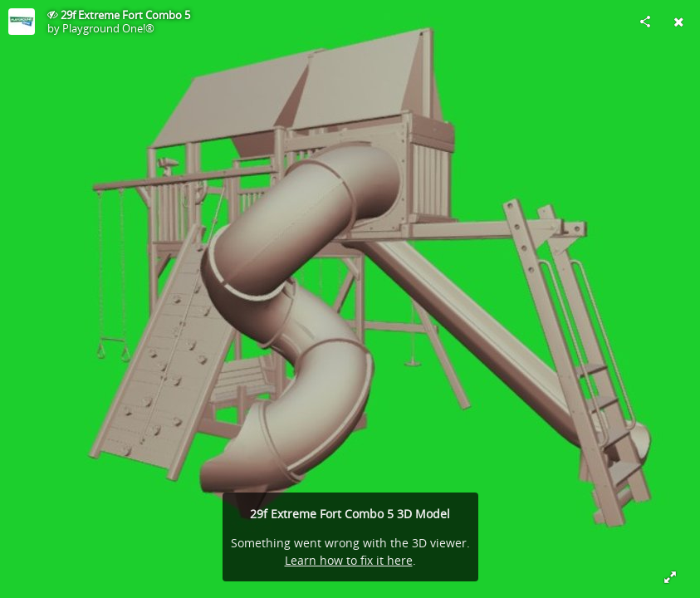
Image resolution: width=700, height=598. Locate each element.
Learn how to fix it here (349, 560)
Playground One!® (108, 28)
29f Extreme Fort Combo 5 (125, 15)
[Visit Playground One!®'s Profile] (22, 22)
